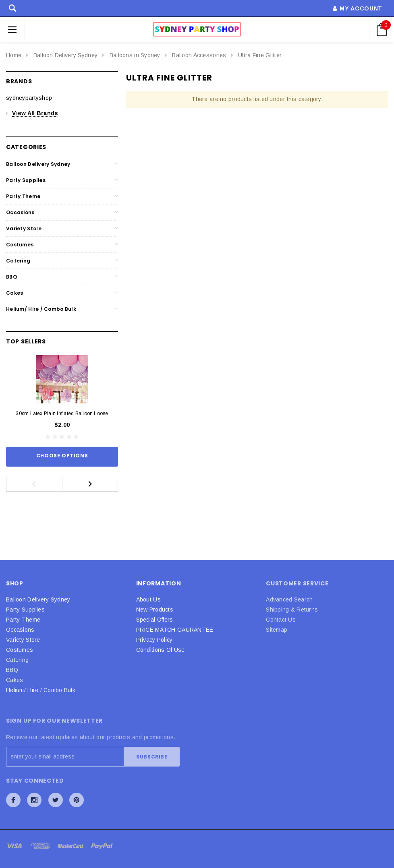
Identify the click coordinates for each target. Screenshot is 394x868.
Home (14, 55)
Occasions (20, 212)
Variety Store (24, 228)
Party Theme (23, 196)
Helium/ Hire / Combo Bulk (41, 309)
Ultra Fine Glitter (260, 55)
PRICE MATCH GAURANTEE (175, 630)
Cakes (15, 293)
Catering (18, 261)
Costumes (20, 245)
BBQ (11, 277)
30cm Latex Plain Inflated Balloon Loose (62, 413)
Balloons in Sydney (135, 55)
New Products (155, 610)
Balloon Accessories (199, 55)
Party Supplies (26, 180)
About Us (148, 599)
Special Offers (155, 620)
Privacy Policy (154, 640)
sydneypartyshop (29, 98)
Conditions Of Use (161, 650)
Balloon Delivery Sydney (65, 55)
